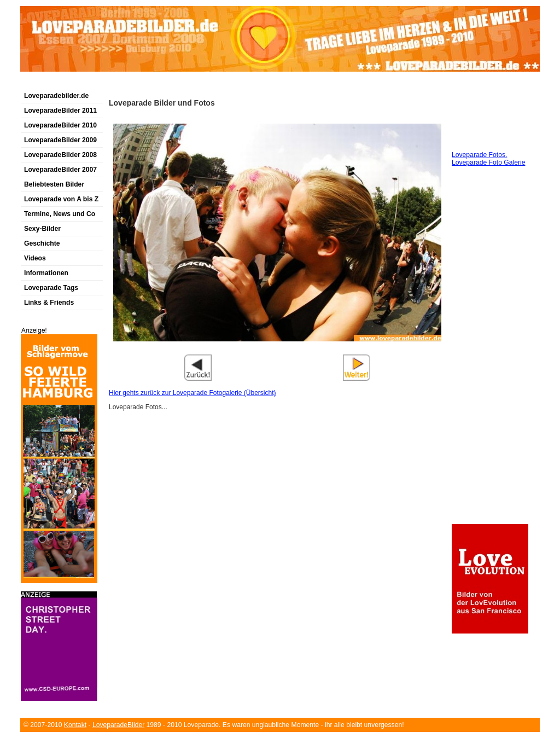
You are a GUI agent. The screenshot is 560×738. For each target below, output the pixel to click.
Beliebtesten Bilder (54, 184)
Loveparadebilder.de (56, 96)
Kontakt (75, 725)
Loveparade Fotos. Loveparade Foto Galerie (488, 159)
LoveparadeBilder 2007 (60, 170)
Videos (35, 258)
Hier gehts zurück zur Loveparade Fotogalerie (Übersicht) (192, 393)
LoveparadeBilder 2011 (60, 111)
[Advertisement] (148, 84)
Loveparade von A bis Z (61, 199)
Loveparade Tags (51, 288)
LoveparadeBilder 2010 (60, 125)
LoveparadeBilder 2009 (60, 140)
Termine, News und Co (60, 214)
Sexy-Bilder (42, 229)
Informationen (46, 273)
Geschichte (42, 243)
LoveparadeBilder (118, 725)
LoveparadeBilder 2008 (60, 155)
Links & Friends (49, 303)
